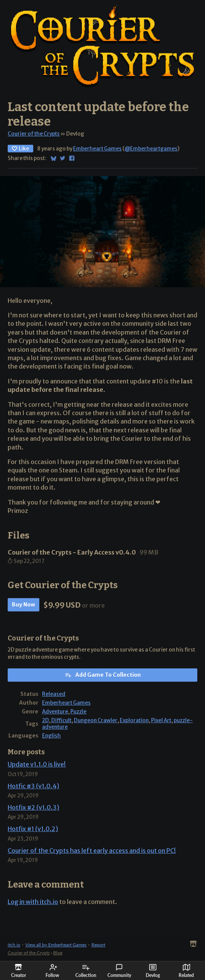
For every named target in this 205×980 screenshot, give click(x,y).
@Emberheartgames (151, 149)
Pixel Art (161, 720)
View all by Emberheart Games (56, 945)
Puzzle (78, 712)
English (51, 736)
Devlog (153, 971)
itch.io (14, 945)
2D (46, 720)
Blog (58, 953)
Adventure (55, 712)
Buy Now (24, 605)
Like (20, 149)
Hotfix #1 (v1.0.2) (33, 829)
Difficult (61, 720)
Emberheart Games (97, 149)
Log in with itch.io (33, 902)
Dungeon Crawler (96, 720)
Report (98, 945)
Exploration (134, 720)
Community (119, 971)
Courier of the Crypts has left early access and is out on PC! (92, 851)
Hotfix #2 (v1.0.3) (33, 807)
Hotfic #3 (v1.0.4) (33, 786)
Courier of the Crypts (34, 134)
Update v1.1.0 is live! (37, 764)
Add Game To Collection (103, 675)
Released (54, 694)
